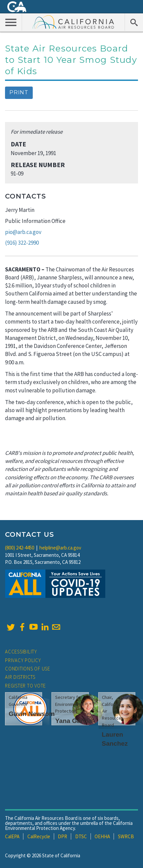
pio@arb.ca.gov (23, 232)
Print (19, 92)
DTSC (81, 836)
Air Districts (20, 677)
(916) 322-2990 (22, 243)
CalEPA (12, 836)
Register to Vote (25, 686)
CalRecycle (39, 836)
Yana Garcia (74, 721)
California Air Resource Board (74, 22)
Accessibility (21, 652)
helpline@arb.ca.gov (60, 548)
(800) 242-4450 (20, 548)
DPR (62, 836)
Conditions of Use (28, 669)
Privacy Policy (23, 660)
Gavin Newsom (32, 714)
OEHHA (102, 836)
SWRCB (126, 836)
